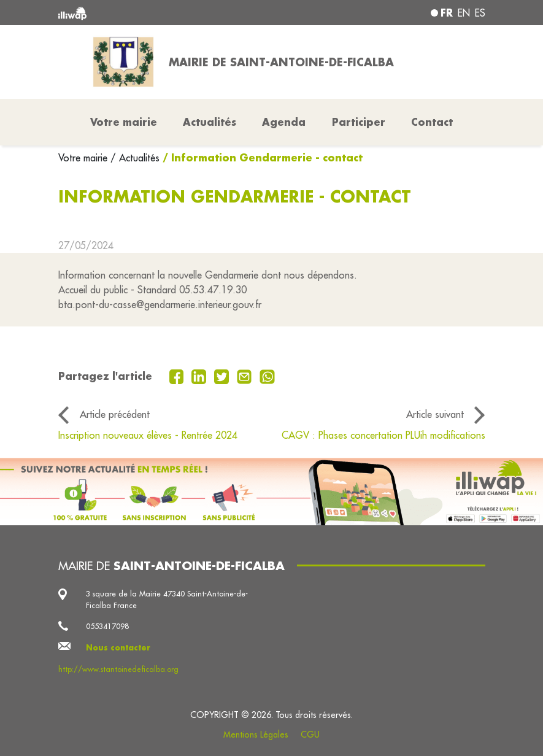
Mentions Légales (256, 735)
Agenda (284, 122)
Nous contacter (118, 647)
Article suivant (435, 414)
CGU (310, 735)
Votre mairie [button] (124, 122)
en (464, 13)
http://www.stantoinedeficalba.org (118, 669)
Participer (359, 122)
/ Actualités (135, 158)
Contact (432, 122)
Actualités (210, 122)
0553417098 (107, 626)
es (480, 13)
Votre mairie (84, 158)
